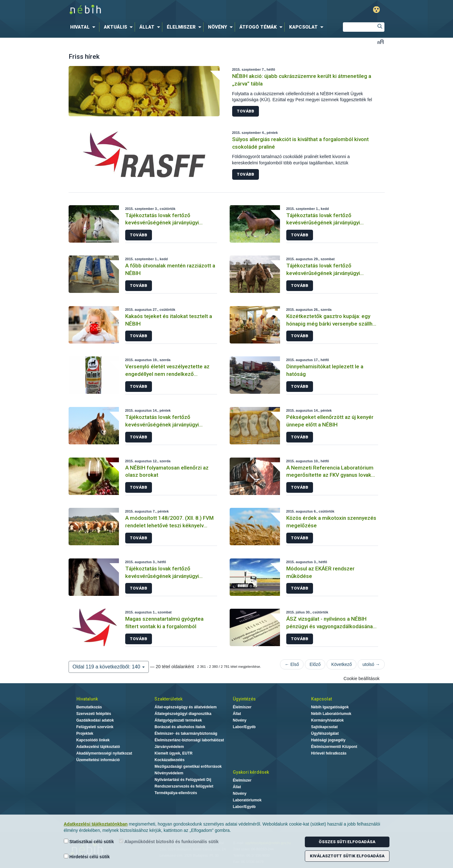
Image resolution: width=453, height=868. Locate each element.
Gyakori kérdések (251, 772)
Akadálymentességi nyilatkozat (104, 753)
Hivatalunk (87, 699)
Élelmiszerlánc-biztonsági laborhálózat (189, 740)
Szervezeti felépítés (94, 714)
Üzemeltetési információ (98, 760)
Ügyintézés (244, 699)
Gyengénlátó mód (376, 10)
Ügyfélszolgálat (325, 733)
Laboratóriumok (247, 800)
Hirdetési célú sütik (87, 857)
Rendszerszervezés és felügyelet (184, 786)
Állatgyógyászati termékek (178, 720)
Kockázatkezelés (169, 760)
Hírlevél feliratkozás (329, 753)
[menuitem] (84, 27)
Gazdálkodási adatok (95, 720)
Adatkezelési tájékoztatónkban (96, 824)
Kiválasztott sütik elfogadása (347, 856)
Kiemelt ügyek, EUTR (173, 753)
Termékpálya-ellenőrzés (176, 793)
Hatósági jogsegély (328, 740)
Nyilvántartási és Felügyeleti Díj (183, 780)
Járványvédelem (169, 747)
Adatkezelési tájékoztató (98, 747)
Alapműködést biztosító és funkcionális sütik (169, 841)
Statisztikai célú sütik (89, 841)
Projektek (85, 733)
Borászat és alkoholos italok (180, 727)
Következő (341, 664)
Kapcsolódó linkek (93, 740)
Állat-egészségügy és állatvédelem (185, 707)
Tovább (246, 111)
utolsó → (371, 664)
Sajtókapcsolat (324, 727)
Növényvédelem (169, 773)
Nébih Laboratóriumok (331, 714)
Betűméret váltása (380, 42)
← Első (292, 664)
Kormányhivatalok (327, 720)
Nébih (159, 10)
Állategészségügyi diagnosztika (183, 714)
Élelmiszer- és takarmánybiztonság (186, 733)
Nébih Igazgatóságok (330, 707)
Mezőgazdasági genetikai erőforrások (188, 766)
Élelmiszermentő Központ (334, 747)
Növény (240, 720)
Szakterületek (168, 699)
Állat (237, 714)
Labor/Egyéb (244, 727)
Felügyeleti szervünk (95, 727)
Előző (315, 664)
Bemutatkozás (89, 707)
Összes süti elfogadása (347, 842)
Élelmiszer (242, 707)
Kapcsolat (322, 699)
